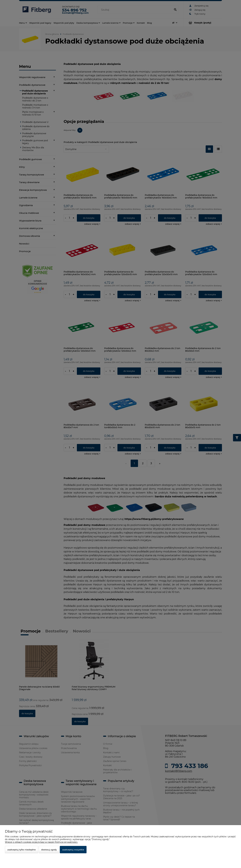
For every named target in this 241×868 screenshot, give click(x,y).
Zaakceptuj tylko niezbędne (22, 850)
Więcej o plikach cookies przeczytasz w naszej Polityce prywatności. (41, 842)
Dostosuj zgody (49, 850)
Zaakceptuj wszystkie (73, 850)
